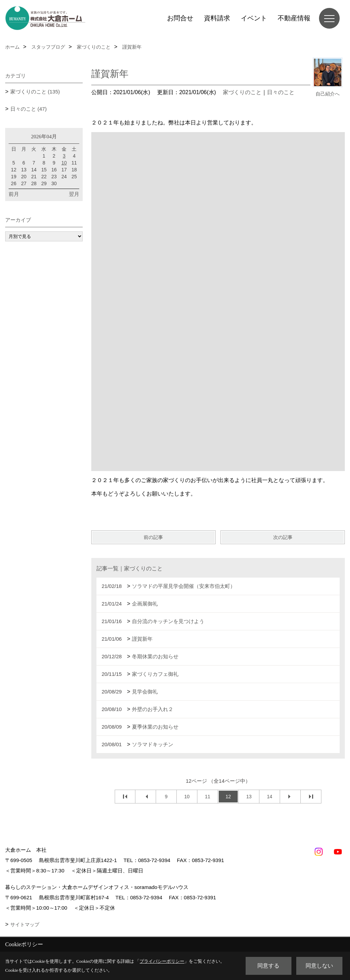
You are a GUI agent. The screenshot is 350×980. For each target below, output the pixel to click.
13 (249, 797)
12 (228, 797)
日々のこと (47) (29, 109)
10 (187, 797)
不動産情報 (294, 18)
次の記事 (283, 537)
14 (270, 797)
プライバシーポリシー (162, 961)
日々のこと (281, 92)
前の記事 (153, 537)
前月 (14, 194)
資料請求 (217, 18)
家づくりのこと (242, 92)
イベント (254, 18)
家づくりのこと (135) (35, 92)
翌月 (74, 194)
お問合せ (180, 18)
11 (208, 797)
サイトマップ (25, 924)
